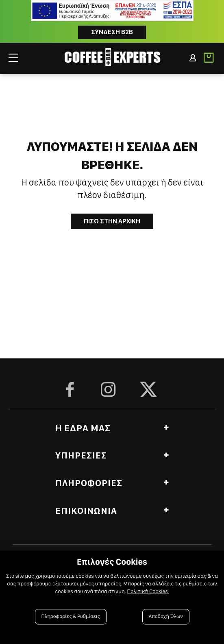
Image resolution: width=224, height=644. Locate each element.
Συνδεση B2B (112, 32)
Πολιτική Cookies (148, 592)
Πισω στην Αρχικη (112, 221)
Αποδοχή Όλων (166, 617)
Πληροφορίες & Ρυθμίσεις (71, 617)
